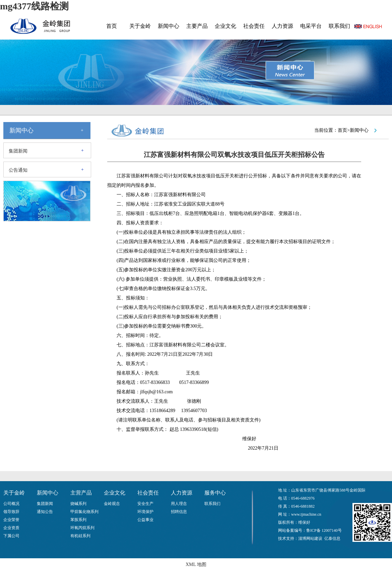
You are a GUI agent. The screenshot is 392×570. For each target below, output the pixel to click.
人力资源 (282, 26)
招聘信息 (179, 512)
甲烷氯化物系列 (84, 512)
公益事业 (145, 520)
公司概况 (11, 504)
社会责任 (254, 26)
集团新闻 (18, 151)
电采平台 (311, 26)
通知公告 (45, 512)
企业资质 (11, 528)
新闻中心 (169, 26)
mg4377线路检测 (34, 6)
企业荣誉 (11, 520)
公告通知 (18, 170)
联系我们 (339, 26)
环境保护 (145, 512)
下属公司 (11, 536)
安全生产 (145, 504)
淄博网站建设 (310, 538)
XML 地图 (196, 564)
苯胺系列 (78, 520)
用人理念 (179, 504)
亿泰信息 (332, 538)
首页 (112, 26)
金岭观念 (112, 504)
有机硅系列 (80, 536)
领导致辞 (11, 512)
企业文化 (225, 26)
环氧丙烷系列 (82, 528)
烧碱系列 (78, 504)
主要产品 (197, 26)
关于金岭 (140, 26)
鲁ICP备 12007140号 (324, 530)
